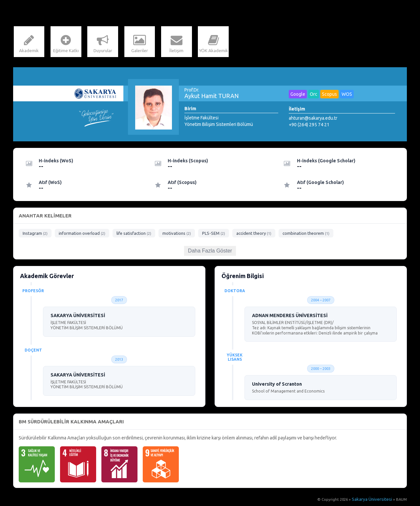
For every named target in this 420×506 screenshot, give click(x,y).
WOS (347, 96)
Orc (314, 96)
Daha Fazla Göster (210, 252)
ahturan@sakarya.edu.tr (313, 120)
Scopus (329, 96)
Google (298, 96)
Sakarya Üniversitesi (375, 501)
